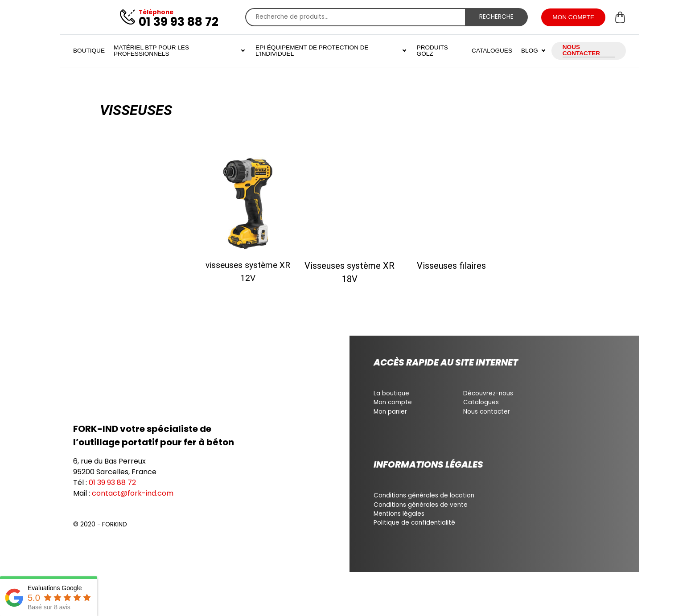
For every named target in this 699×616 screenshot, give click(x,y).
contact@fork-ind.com (133, 493)
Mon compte (393, 402)
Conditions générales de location (424, 495)
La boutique (391, 393)
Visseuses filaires (451, 266)
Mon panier (390, 412)
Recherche (496, 17)
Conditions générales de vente (421, 505)
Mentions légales (399, 514)
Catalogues (481, 402)
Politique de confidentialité (414, 523)
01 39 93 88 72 (112, 483)
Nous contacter (487, 412)
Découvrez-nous (488, 393)
